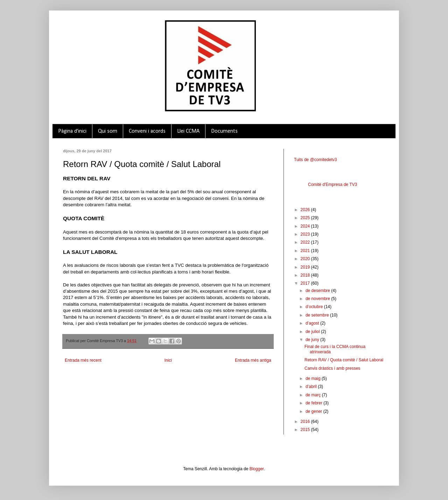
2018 (306, 275)
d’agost (313, 323)
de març (314, 395)
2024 (306, 226)
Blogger (257, 469)
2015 (306, 430)
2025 (306, 218)
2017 (306, 283)
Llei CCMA (188, 131)
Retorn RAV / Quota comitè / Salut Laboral (344, 360)
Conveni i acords (147, 131)
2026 (306, 210)
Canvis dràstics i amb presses (332, 368)
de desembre (318, 291)
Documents (224, 131)
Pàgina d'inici (72, 131)
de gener (314, 411)
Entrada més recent (83, 360)
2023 (306, 234)
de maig (314, 379)
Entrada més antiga (253, 360)
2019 (306, 267)
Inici (168, 360)
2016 (306, 422)
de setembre (318, 315)
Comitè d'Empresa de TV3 (332, 185)
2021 (306, 251)
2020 (306, 259)
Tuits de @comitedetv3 (315, 160)
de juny (313, 340)
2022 (306, 242)
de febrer (314, 403)
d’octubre (315, 307)
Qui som (108, 131)
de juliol (313, 332)
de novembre (318, 299)
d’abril (312, 387)
